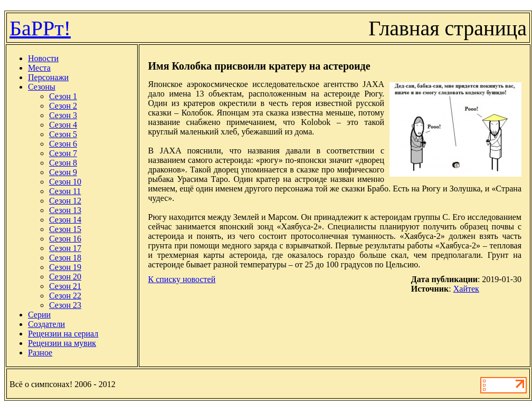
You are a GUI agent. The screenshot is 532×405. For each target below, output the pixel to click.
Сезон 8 (63, 163)
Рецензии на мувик (62, 343)
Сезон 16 (65, 239)
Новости (43, 58)
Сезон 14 (65, 220)
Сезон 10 (65, 182)
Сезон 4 (63, 125)
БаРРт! (40, 28)
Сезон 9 (63, 172)
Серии (39, 315)
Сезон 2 (63, 106)
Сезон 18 (65, 258)
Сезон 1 (63, 96)
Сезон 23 (65, 305)
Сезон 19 (65, 267)
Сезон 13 (65, 210)
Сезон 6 (63, 144)
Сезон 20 (65, 277)
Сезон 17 (65, 248)
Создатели (46, 324)
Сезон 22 (65, 296)
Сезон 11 (65, 191)
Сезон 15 (65, 229)
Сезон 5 (63, 134)
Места (39, 68)
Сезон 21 (65, 286)
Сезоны (42, 87)
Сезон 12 (65, 201)
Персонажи (48, 77)
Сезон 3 (63, 115)
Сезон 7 (63, 153)
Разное (40, 353)
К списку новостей (182, 279)
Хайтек (466, 289)
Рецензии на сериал (63, 334)
